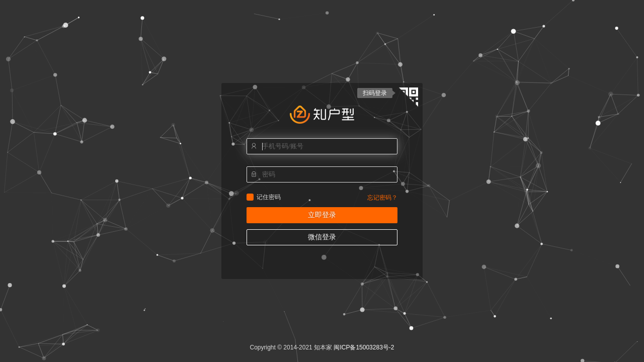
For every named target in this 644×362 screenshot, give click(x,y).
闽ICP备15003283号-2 (364, 347)
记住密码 (250, 197)
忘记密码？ (382, 198)
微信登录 (322, 237)
